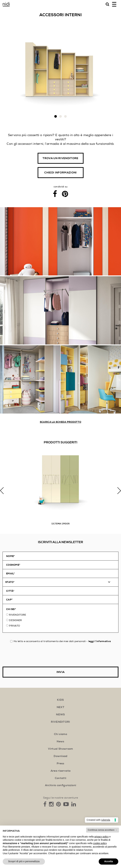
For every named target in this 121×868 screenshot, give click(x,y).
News (60, 741)
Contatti (61, 778)
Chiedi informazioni (60, 173)
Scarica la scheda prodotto (60, 422)
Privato (14, 626)
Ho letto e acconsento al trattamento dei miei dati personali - (60, 641)
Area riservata (60, 771)
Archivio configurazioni (60, 785)
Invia (61, 672)
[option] (60, 491)
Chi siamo (60, 734)
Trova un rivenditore (60, 158)
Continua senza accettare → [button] (103, 830)
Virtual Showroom (60, 749)
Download (60, 756)
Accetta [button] (108, 861)
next (60, 707)
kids (60, 700)
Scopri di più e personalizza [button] (24, 861)
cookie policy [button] (100, 843)
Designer (15, 620)
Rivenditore (18, 615)
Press (60, 763)
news (60, 715)
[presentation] (28, 655)
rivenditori (60, 722)
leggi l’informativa (100, 641)
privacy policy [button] (102, 837)
